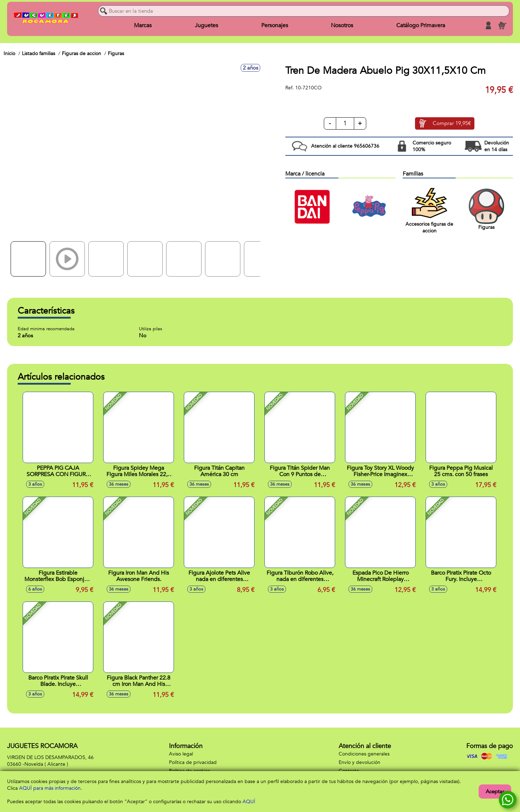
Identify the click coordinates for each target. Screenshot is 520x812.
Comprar (452, 124)
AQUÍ (249, 802)
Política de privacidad (193, 762)
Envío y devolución (360, 762)
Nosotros (342, 25)
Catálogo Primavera (421, 25)
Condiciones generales (364, 754)
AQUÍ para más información (50, 788)
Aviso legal (181, 754)
